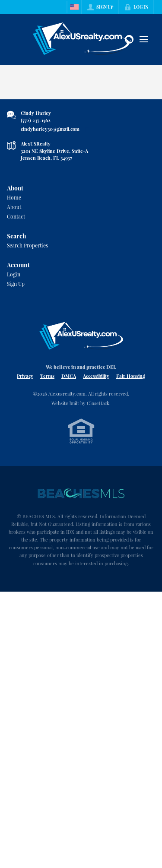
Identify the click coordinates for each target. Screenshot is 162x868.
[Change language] (74, 7)
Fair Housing (131, 376)
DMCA (69, 376)
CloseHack (98, 403)
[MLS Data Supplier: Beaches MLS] (81, 494)
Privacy (25, 376)
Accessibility (96, 376)
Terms (47, 376)
